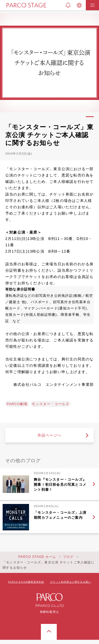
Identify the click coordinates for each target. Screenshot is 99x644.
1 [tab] (90, 117)
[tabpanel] (49, 63)
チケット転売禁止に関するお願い (71, 582)
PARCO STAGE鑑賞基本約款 (26, 582)
